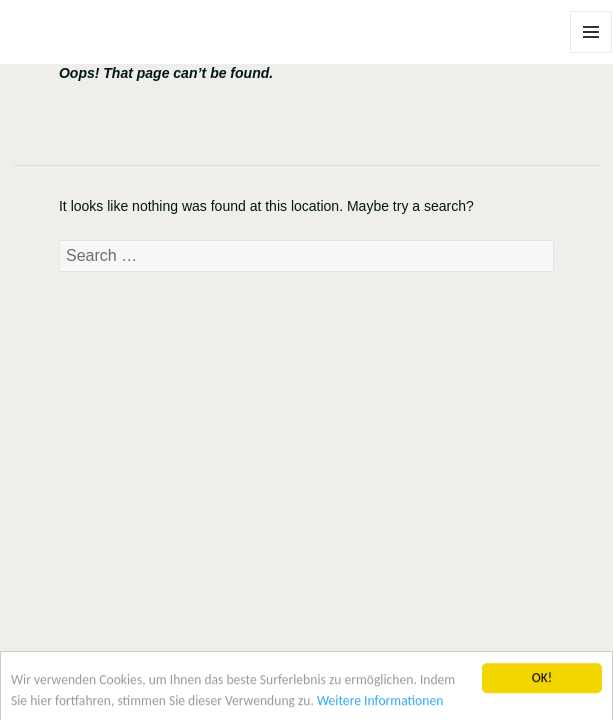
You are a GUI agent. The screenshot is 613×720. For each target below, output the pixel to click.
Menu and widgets (591, 52)
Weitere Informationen (380, 703)
